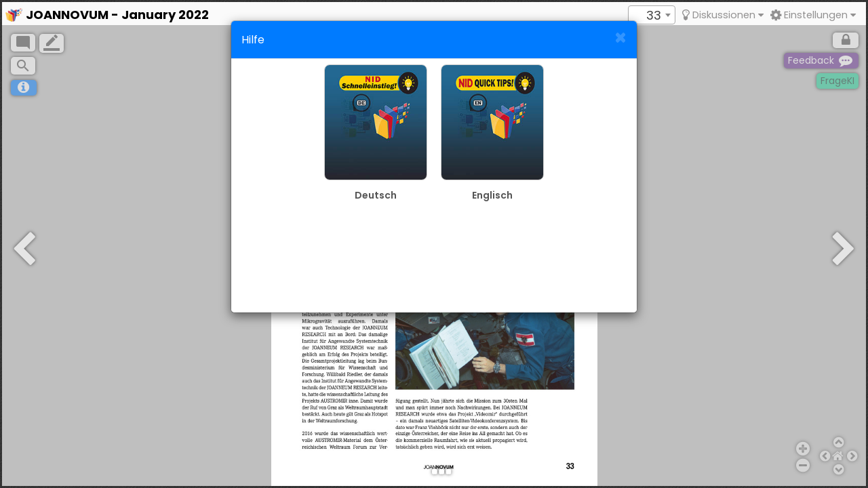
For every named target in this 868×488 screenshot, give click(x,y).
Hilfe (253, 40)
